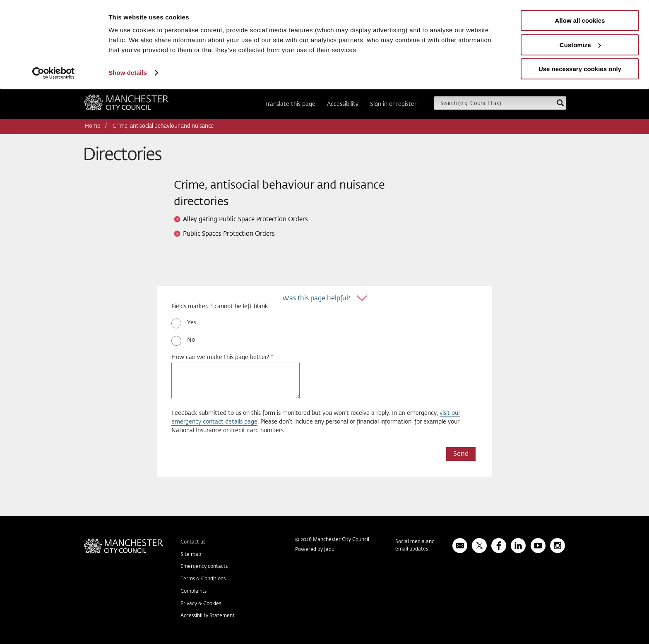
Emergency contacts (204, 567)
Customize (580, 45)
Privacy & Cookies (201, 604)
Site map (191, 555)
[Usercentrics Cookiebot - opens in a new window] (54, 73)
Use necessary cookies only (580, 69)
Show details (128, 73)
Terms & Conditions (203, 579)
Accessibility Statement (208, 616)
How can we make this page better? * (222, 357)
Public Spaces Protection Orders (229, 234)
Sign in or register (393, 104)
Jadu (329, 550)
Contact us (193, 542)
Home (93, 126)
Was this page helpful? (316, 298)
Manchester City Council (126, 105)
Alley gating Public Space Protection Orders (245, 219)
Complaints (193, 591)
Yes (192, 323)
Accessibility (343, 104)
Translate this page (290, 104)
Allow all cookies (580, 20)
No (191, 340)
